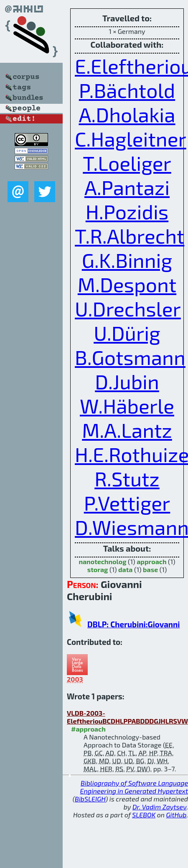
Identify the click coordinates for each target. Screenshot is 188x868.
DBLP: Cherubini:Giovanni (133, 624)
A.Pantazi (127, 187)
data (125, 569)
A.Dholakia (127, 114)
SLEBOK (144, 815)
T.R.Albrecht (130, 236)
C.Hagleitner (131, 139)
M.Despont (127, 284)
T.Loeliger (127, 163)
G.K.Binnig (127, 260)
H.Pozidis (127, 211)
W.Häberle (127, 406)
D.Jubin (127, 381)
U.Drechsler (128, 308)
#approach (88, 729)
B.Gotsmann (130, 357)
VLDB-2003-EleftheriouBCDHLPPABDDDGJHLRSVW (127, 717)
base (150, 569)
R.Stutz (127, 478)
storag (98, 569)
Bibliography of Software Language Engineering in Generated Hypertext (134, 787)
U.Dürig (127, 333)
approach (151, 561)
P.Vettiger (127, 503)
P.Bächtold (127, 90)
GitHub (177, 815)
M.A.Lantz (127, 430)
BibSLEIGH (90, 799)
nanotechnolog (102, 561)
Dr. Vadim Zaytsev (159, 807)
